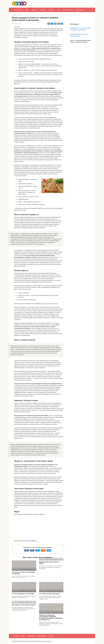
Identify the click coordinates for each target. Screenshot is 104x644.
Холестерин (19, 24)
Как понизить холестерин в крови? (24, 605)
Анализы (51, 10)
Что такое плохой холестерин (49, 594)
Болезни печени (80, 10)
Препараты (43, 10)
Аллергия (34, 10)
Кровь (27, 10)
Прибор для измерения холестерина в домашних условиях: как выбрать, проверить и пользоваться (51, 617)
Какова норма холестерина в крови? (49, 563)
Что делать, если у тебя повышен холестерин (23, 573)
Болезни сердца (18, 10)
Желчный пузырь (68, 10)
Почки (59, 10)
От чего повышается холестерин (23, 594)
